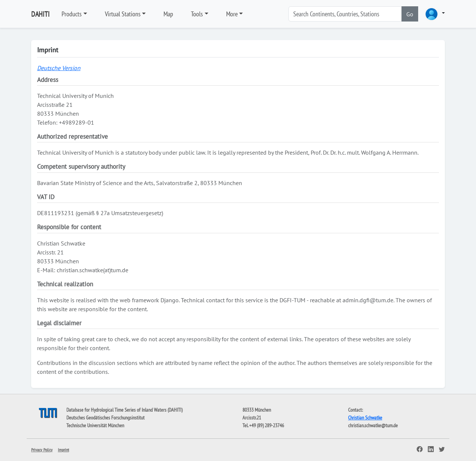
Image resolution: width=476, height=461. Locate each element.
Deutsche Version (59, 68)
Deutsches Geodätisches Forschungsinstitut (105, 418)
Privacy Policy (42, 450)
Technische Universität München (95, 425)
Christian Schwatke (365, 418)
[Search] (345, 14)
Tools (197, 14)
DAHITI (40, 14)
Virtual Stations (123, 14)
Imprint (63, 450)
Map (168, 14)
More (232, 14)
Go (410, 14)
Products (72, 14)
